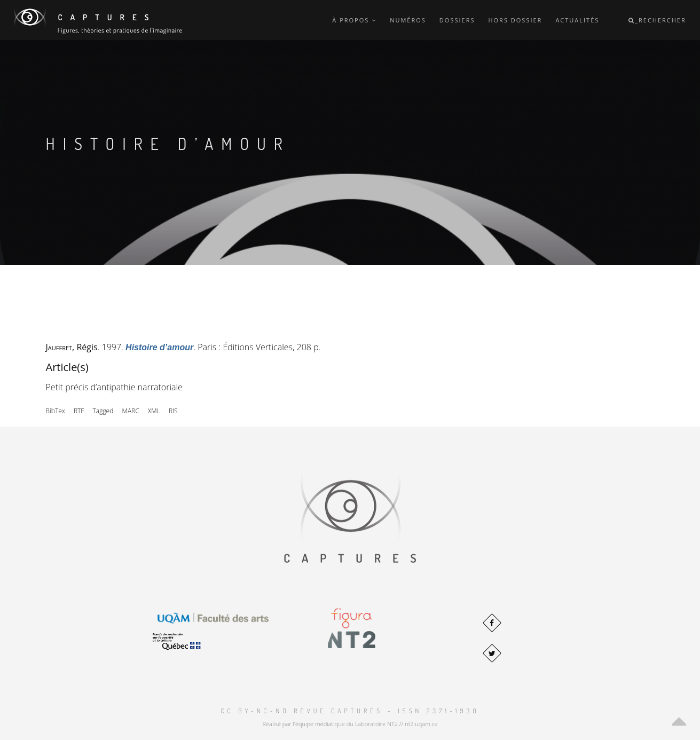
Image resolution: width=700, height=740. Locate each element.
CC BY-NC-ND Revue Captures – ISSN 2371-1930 (350, 711)
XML (154, 411)
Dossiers (457, 20)
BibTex (56, 411)
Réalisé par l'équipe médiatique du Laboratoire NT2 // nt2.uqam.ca (350, 724)
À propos (354, 20)
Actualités (577, 20)
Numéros (408, 20)
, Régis (72, 347)
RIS (173, 411)
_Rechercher (657, 20)
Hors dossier (515, 20)
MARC (131, 411)
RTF (79, 411)
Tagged (103, 411)
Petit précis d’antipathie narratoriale (114, 387)
